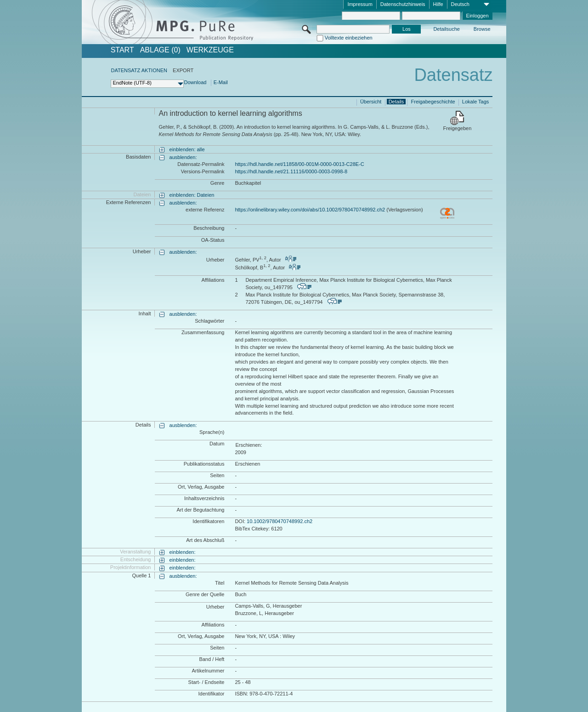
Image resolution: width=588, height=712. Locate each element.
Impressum (360, 4)
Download (195, 82)
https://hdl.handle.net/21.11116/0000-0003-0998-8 (291, 171)
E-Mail (221, 82)
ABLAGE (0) (160, 50)
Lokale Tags (476, 102)
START (122, 50)
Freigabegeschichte (433, 102)
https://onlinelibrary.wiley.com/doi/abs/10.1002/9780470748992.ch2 (310, 210)
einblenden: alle (187, 149)
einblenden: (183, 552)
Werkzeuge (210, 50)
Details (396, 102)
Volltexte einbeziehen (349, 38)
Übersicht (371, 102)
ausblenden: (183, 157)
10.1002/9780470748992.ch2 (280, 521)
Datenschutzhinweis (403, 4)
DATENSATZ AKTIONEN (139, 70)
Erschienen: (249, 445)
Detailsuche (446, 29)
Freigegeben (458, 128)
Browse (482, 29)
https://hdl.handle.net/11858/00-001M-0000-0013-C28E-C (299, 164)
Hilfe (438, 4)
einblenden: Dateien (192, 195)
